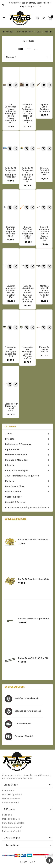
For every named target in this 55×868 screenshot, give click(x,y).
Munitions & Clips (15, 486)
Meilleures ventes (11, 799)
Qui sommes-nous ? (12, 827)
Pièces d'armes (13, 492)
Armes (9, 434)
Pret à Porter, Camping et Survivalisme (26, 507)
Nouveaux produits (12, 794)
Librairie (10, 465)
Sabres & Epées (13, 497)
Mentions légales (11, 819)
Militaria (10, 481)
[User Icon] (44, 18)
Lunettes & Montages (17, 470)
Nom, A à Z (27, 57)
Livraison (7, 815)
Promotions (8, 790)
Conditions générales (13, 823)
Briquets (10, 439)
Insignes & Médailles (16, 460)
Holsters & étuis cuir (16, 455)
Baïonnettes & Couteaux (18, 444)
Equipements (12, 449)
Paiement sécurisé (12, 831)
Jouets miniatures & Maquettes (22, 476)
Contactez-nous (10, 803)
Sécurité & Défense (15, 502)
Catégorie (10, 427)
